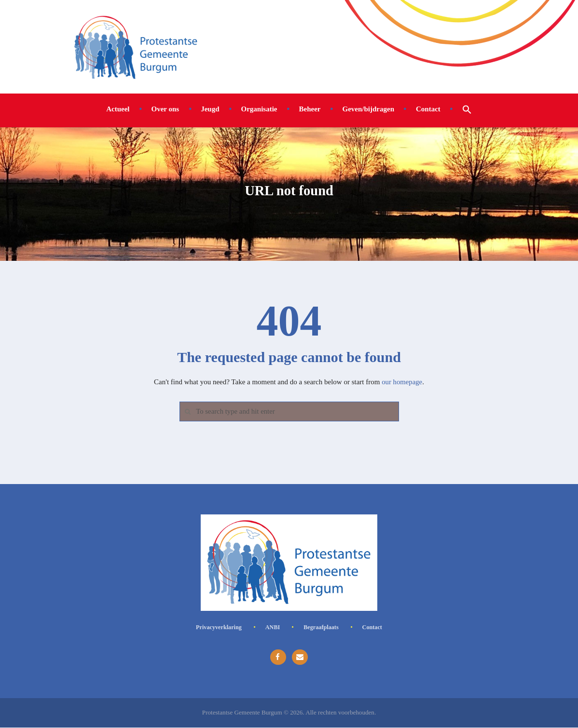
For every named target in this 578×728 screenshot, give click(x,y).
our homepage (402, 382)
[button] (467, 109)
